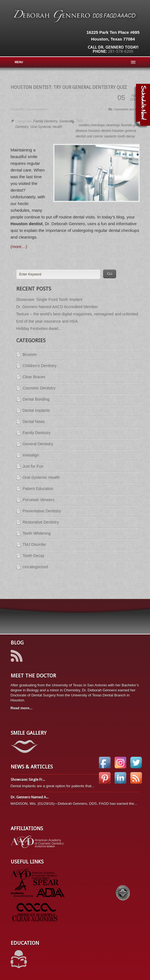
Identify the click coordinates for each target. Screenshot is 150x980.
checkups (98, 125)
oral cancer (95, 136)
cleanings (113, 125)
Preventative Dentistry (42, 511)
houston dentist (100, 131)
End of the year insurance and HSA (47, 321)
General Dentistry (38, 444)
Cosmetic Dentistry (39, 388)
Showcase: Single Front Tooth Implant (49, 299)
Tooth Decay (34, 556)
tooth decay (126, 136)
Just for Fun (33, 466)
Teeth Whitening (37, 533)
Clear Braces (34, 377)
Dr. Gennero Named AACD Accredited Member (57, 307)
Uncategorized (35, 567)
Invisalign (31, 455)
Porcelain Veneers (39, 500)
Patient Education (38, 489)
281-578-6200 (121, 51)
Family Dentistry (45, 121)
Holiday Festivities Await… (39, 329)
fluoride (126, 125)
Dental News (34, 422)
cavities (84, 125)
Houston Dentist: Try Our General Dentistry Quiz (69, 87)
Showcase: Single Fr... (28, 780)
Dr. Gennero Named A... (30, 797)
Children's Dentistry (40, 366)
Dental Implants (36, 410)
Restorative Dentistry (41, 522)
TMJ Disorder (34, 544)
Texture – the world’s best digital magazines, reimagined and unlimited (77, 314)
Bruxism (30, 355)
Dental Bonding (36, 399)
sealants (110, 136)
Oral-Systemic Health (46, 127)
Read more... (22, 708)
